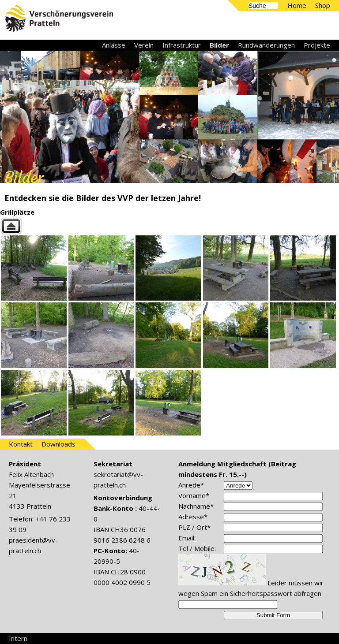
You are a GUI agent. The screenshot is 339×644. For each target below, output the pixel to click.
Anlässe (114, 45)
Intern (18, 638)
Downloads (58, 444)
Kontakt (21, 444)
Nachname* (196, 506)
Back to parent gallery (169, 226)
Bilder (219, 45)
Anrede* (191, 485)
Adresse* (193, 517)
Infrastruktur (182, 45)
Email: (187, 538)
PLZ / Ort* (194, 527)
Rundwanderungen (266, 45)
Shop (323, 5)
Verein (144, 45)
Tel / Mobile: (197, 548)
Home (297, 5)
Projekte (317, 45)
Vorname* (194, 495)
